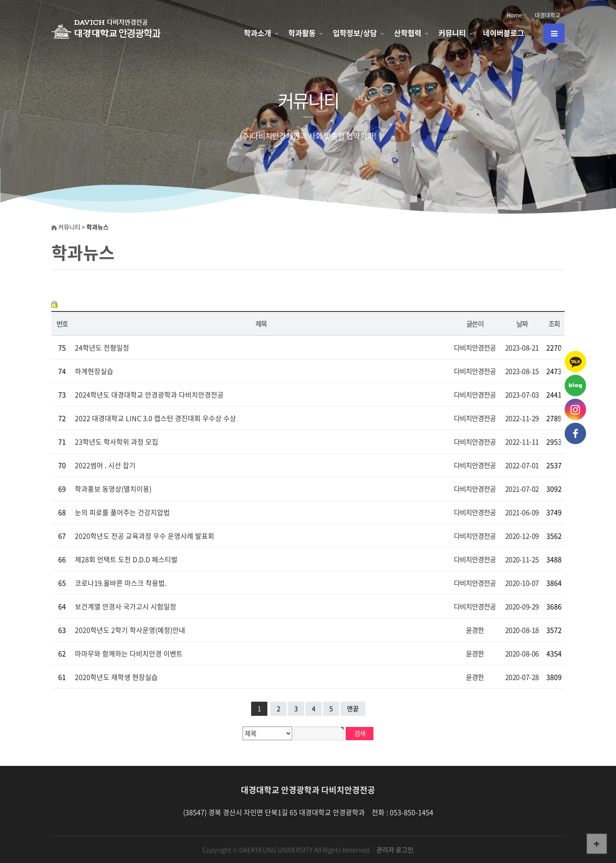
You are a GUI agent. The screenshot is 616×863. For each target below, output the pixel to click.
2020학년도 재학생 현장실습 (116, 677)
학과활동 (302, 33)
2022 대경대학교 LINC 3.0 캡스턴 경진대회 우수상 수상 (155, 418)
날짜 (522, 323)
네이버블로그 (503, 33)
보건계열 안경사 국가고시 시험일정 (126, 606)
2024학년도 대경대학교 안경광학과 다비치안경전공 (149, 394)
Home (514, 15)
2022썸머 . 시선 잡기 (105, 465)
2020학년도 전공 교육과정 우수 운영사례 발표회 (145, 536)
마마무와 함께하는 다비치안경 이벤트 (129, 653)
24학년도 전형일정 (102, 347)
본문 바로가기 (0, 0)
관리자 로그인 (395, 850)
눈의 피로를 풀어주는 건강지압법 (122, 512)
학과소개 (258, 33)
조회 (554, 323)
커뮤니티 (452, 33)
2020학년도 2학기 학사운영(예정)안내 (130, 630)
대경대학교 (548, 15)
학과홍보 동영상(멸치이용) (113, 489)
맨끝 (353, 709)
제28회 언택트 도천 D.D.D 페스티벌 (126, 559)
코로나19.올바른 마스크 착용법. (121, 583)
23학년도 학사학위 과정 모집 (117, 442)
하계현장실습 (94, 371)
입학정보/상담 (355, 33)
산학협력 (408, 33)
